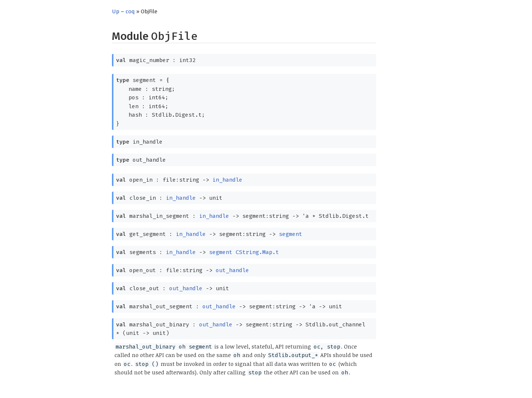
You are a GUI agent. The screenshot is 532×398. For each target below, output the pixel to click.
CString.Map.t (257, 252)
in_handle (227, 180)
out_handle (232, 270)
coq (130, 11)
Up (116, 11)
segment (291, 234)
